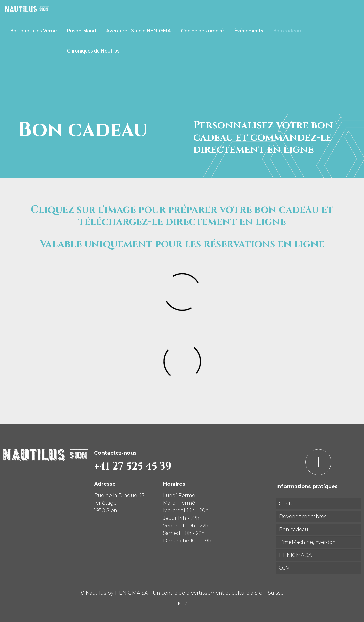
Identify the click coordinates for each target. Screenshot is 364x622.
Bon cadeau (294, 529)
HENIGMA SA (295, 555)
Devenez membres (303, 516)
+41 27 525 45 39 (133, 467)
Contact (289, 504)
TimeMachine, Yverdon (307, 542)
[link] (33, 43)
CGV (284, 568)
